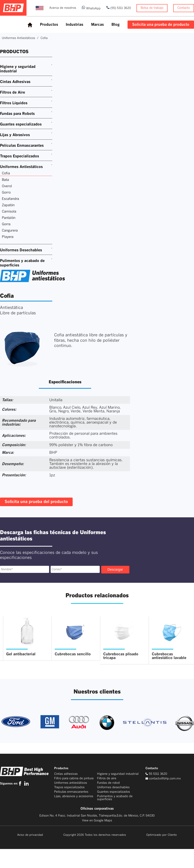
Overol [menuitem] (7, 186)
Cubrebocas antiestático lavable (169, 656)
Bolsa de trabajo (152, 8)
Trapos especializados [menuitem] (69, 787)
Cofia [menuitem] (6, 173)
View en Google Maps (97, 820)
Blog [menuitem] (116, 25)
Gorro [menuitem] (6, 193)
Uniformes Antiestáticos (18, 38)
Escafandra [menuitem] (10, 199)
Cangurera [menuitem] (10, 231)
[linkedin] (26, 783)
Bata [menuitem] (5, 180)
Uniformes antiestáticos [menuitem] (71, 783)
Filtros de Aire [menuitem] (13, 92)
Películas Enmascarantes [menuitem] (22, 146)
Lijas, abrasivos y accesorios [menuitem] (74, 796)
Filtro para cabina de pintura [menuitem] (74, 778)
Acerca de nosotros (63, 8)
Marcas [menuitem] (97, 25)
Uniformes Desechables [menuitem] (21, 250)
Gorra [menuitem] (6, 224)
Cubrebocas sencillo (73, 654)
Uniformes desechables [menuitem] (113, 787)
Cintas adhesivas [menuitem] (66, 774)
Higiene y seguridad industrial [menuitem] (18, 69)
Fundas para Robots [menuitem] (17, 114)
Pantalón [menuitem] (9, 218)
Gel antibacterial (21, 654)
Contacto (184, 8)
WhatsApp (91, 9)
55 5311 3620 (156, 774)
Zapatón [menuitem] (8, 205)
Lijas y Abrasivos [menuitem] (15, 135)
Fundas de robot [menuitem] (108, 783)
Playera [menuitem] (8, 237)
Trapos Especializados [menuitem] (20, 156)
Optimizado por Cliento (162, 835)
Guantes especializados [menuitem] (21, 124)
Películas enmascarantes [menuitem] (71, 792)
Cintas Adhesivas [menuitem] (15, 82)
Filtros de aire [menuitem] (107, 778)
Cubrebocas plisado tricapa (121, 656)
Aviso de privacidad (30, 835)
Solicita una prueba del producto (36, 502)
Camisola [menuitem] (9, 212)
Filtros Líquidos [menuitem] (14, 103)
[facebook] (21, 783)
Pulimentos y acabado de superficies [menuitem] (22, 263)
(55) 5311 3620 (120, 8)
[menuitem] (30, 25)
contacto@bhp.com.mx (165, 779)
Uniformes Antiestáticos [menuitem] (21, 167)
